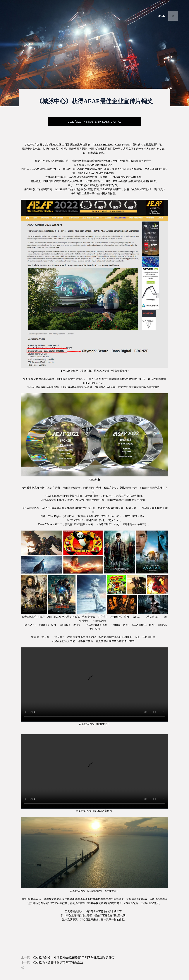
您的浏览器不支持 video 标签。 (94, 684)
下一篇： (52, 962)
